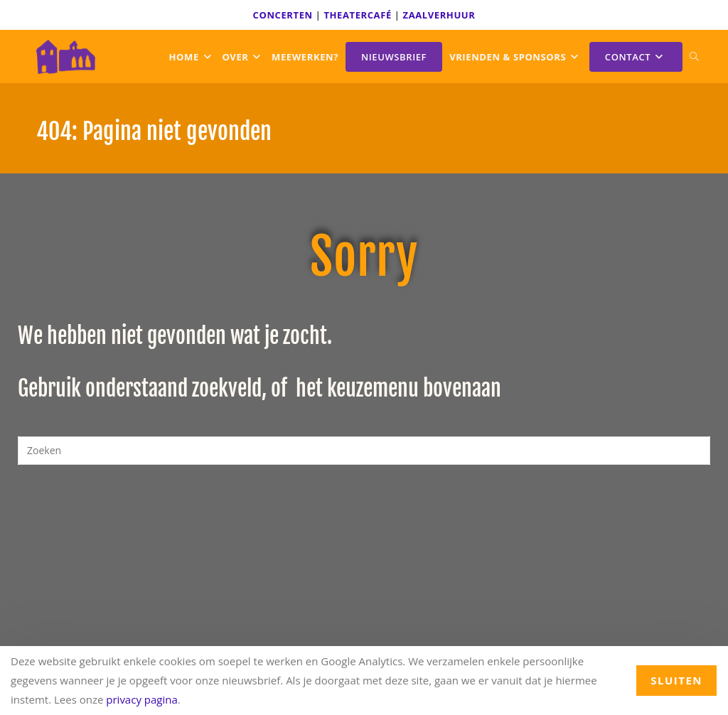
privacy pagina (142, 699)
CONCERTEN (283, 15)
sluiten (676, 680)
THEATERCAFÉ (357, 15)
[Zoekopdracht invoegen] (364, 451)
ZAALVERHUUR (439, 15)
